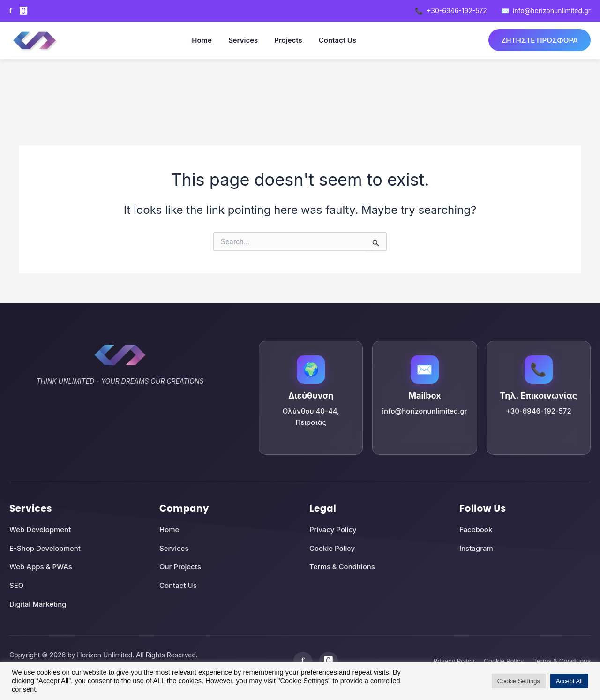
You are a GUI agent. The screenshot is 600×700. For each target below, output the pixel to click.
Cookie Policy (332, 548)
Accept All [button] (569, 681)
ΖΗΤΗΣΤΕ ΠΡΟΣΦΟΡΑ (536, 40)
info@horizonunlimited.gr (546, 11)
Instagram (476, 548)
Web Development (40, 530)
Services (239, 40)
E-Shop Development (45, 548)
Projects (285, 40)
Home (198, 40)
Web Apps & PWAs (41, 567)
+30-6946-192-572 (451, 11)
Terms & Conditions (342, 567)
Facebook (476, 530)
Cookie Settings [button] (519, 681)
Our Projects (180, 567)
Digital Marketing (38, 604)
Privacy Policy (333, 530)
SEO (16, 585)
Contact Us (334, 40)
